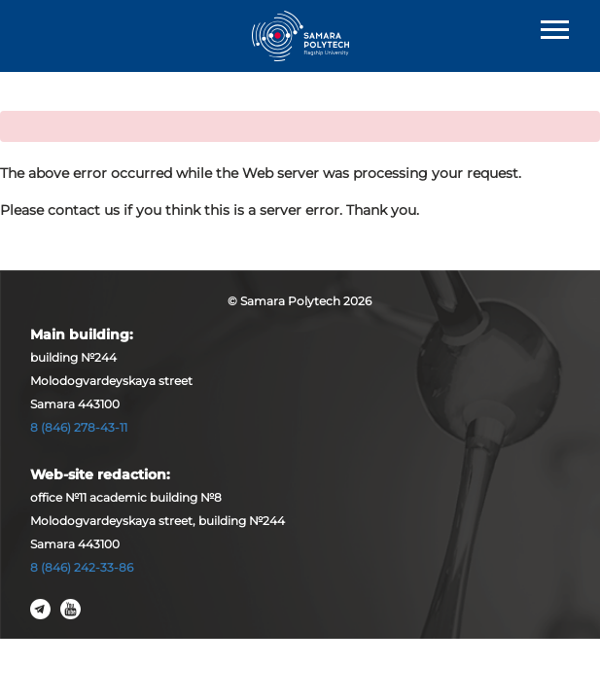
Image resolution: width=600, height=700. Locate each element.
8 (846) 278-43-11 (79, 427)
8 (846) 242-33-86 (82, 567)
